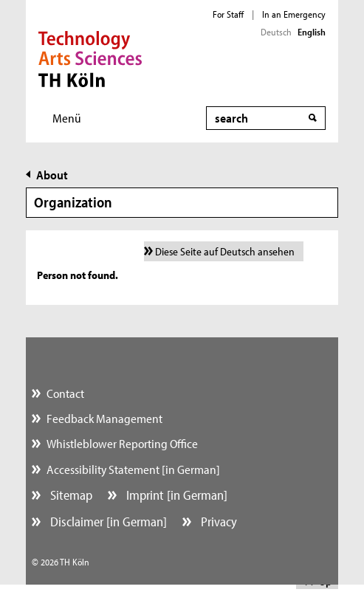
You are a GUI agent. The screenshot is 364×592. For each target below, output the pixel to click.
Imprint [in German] (175, 495)
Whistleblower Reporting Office (122, 443)
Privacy (217, 522)
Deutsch (276, 32)
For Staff (228, 14)
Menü (67, 118)
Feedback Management (104, 418)
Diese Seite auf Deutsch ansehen (225, 251)
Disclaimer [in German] (107, 522)
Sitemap (70, 495)
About (52, 175)
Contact (65, 393)
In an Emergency (294, 14)
